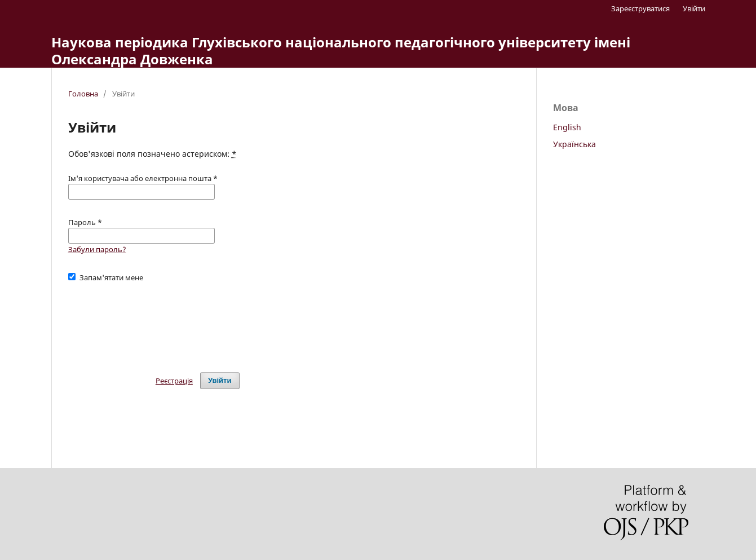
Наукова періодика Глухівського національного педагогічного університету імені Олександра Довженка (341, 50)
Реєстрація (174, 381)
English (567, 127)
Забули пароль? (97, 249)
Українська (574, 144)
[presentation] (154, 322)
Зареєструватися (640, 8)
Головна (83, 94)
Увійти (694, 8)
